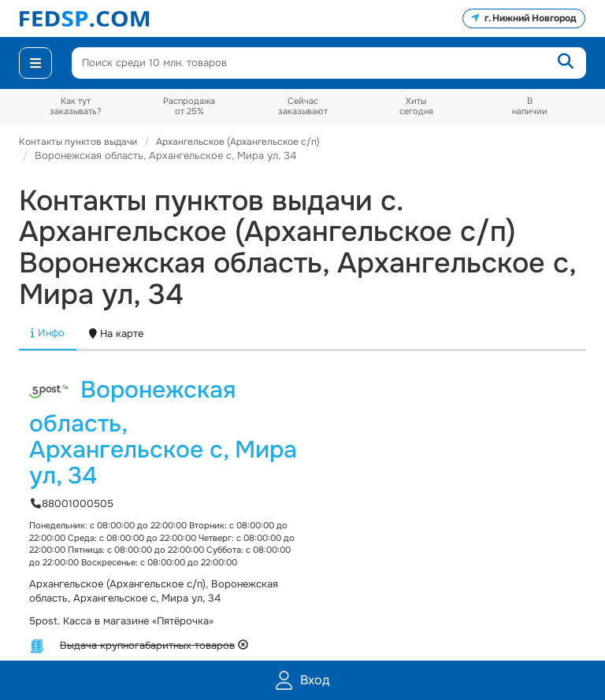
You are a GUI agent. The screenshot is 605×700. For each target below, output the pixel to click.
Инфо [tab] (48, 333)
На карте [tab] (116, 333)
